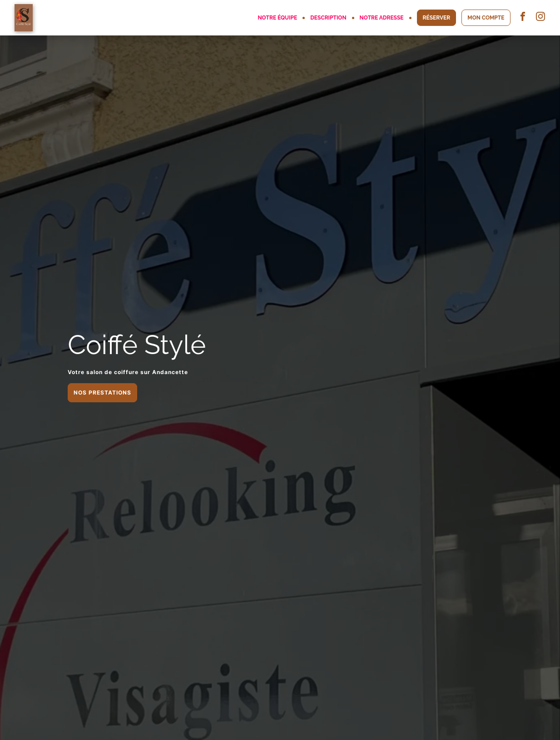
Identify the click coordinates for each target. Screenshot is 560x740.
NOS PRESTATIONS (102, 392)
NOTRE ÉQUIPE (277, 18)
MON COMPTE (486, 18)
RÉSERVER (437, 18)
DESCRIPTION (328, 18)
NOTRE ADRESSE (382, 18)
